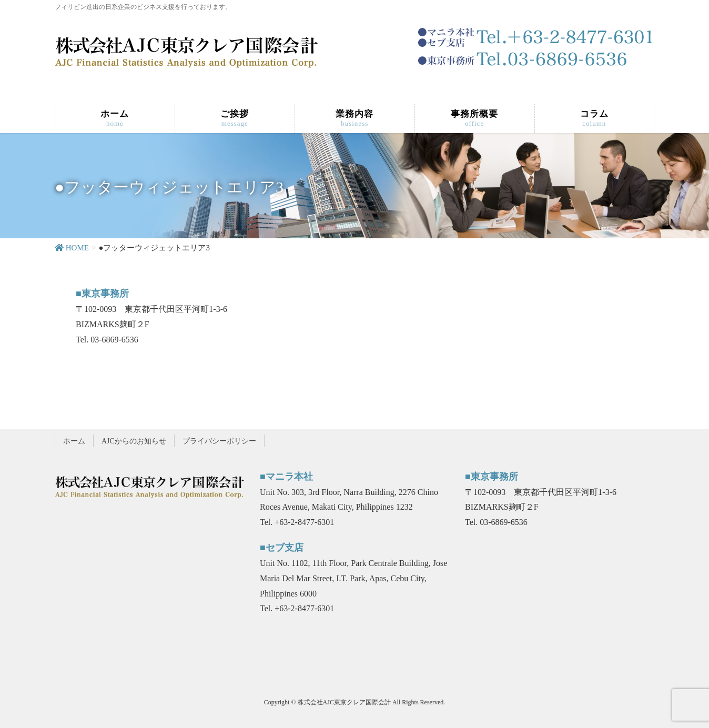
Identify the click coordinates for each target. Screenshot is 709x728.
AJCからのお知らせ (134, 441)
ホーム (74, 441)
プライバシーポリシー (219, 441)
